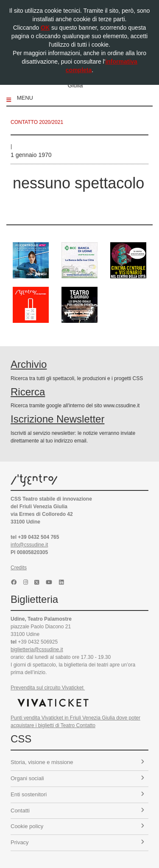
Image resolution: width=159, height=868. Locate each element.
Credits (19, 568)
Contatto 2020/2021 (37, 122)
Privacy (77, 842)
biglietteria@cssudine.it (37, 650)
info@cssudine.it (29, 545)
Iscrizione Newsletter (57, 419)
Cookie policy (77, 826)
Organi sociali (77, 778)
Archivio (29, 364)
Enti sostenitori (77, 794)
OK (45, 28)
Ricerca (28, 392)
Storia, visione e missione (77, 762)
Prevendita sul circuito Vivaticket (48, 688)
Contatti (77, 811)
